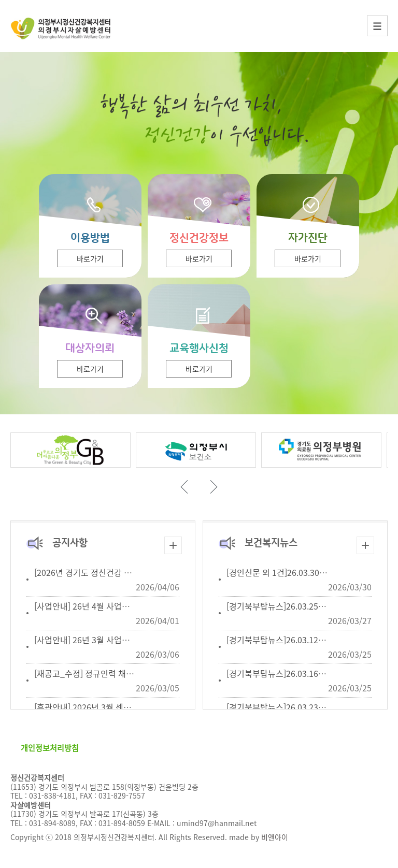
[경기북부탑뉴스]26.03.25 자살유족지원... (300, 606)
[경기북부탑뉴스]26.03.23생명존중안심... (299, 707)
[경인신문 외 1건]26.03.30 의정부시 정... (297, 572)
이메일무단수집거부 (145, 748)
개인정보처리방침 (50, 748)
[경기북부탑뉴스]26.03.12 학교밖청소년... (300, 640)
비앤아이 (275, 837)
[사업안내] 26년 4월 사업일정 (86, 606)
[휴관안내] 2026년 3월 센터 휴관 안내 (100, 707)
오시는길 (215, 748)
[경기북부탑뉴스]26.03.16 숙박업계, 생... (298, 673)
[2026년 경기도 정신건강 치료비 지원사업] (109, 572)
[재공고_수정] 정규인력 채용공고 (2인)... (105, 673)
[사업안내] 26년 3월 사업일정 (86, 640)
